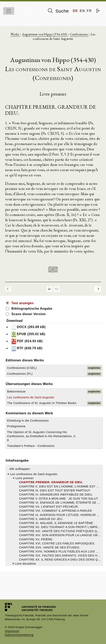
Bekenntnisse (16, 391)
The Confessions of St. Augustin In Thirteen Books (42, 403)
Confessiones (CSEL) (22, 368)
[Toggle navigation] (9, 11)
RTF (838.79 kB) (27, 348)
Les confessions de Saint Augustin (31, 397)
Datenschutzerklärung (19, 635)
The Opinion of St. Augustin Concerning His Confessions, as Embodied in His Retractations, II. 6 (42, 436)
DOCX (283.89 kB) (28, 327)
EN (82, 11)
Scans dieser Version (29, 314)
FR (89, 11)
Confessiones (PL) (20, 374)
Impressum (12, 631)
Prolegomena (16, 426)
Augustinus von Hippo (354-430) (45, 34)
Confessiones (79, 34)
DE (75, 11)
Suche (58, 11)
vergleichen (94, 368)
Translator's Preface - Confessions (31, 446)
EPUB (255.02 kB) (28, 334)
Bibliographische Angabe (32, 309)
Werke (15, 34)
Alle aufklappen (20, 469)
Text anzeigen (23, 303)
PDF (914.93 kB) (27, 341)
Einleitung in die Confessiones (28, 421)
